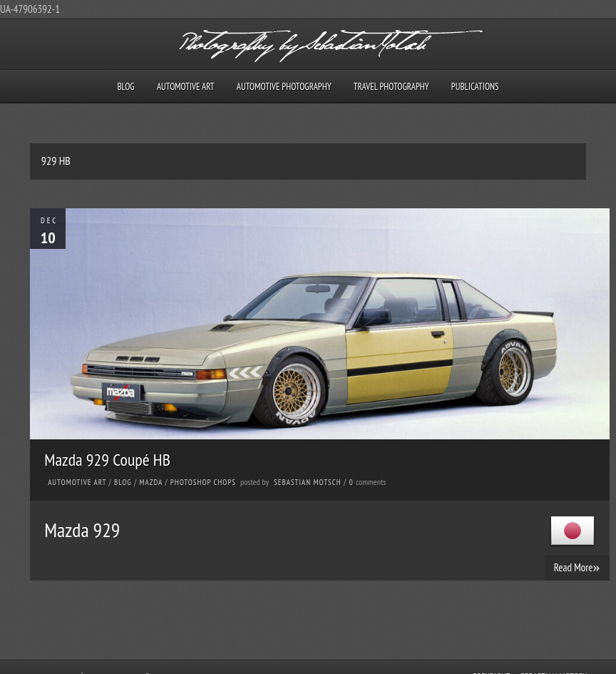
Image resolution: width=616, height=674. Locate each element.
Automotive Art (186, 87)
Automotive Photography (284, 87)
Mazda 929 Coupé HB (107, 460)
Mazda (151, 482)
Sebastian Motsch (308, 482)
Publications (475, 87)
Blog (125, 87)
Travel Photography (391, 87)
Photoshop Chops (203, 482)
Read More (577, 567)
